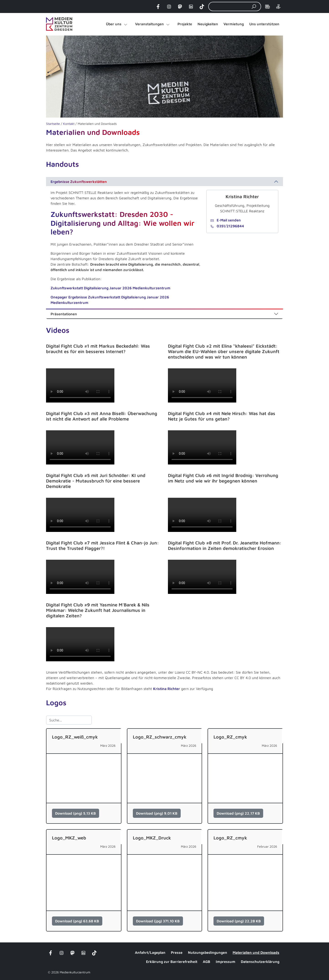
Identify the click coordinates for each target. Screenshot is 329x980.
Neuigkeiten (208, 24)
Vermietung (234, 24)
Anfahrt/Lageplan (150, 952)
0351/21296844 (227, 226)
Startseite (53, 124)
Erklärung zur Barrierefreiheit (172, 962)
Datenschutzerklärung (260, 962)
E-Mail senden (226, 220)
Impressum (226, 962)
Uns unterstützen (264, 24)
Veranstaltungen (149, 24)
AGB (207, 962)
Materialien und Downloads (256, 952)
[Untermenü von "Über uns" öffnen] (126, 24)
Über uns (114, 24)
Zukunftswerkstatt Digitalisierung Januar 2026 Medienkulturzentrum (111, 288)
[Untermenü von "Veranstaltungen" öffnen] (168, 24)
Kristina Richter (167, 689)
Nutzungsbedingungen (208, 952)
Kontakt (69, 124)
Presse (177, 952)
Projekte (185, 24)
